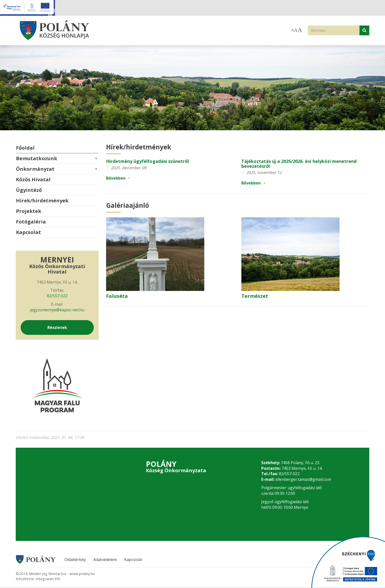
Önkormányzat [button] (35, 169)
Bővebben (118, 178)
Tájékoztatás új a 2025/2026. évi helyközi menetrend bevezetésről (299, 164)
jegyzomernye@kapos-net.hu (57, 310)
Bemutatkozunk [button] (37, 158)
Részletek (57, 327)
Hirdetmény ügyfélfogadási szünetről (147, 161)
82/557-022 (57, 296)
